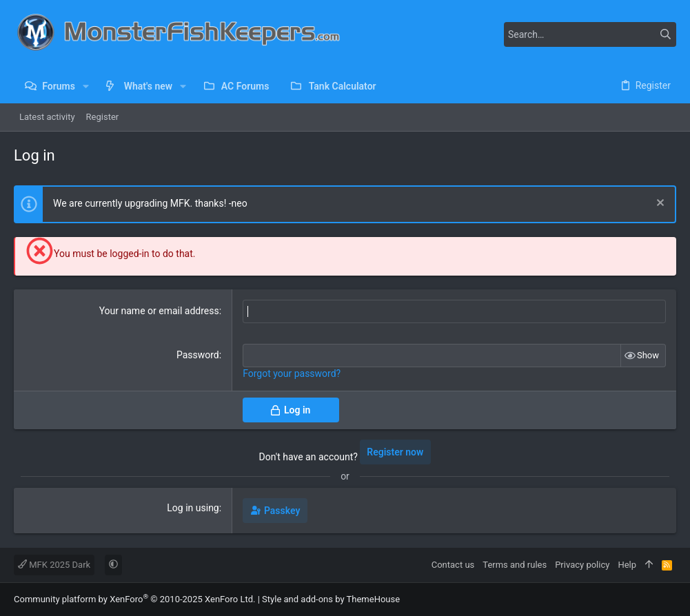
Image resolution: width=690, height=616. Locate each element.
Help (627, 565)
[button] (86, 86)
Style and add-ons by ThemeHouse (331, 599)
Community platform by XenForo (134, 599)
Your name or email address (159, 311)
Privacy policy (582, 565)
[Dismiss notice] (659, 204)
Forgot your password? (292, 373)
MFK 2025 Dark (54, 565)
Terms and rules (515, 565)
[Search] (590, 34)
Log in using (193, 508)
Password (198, 355)
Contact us (453, 565)
